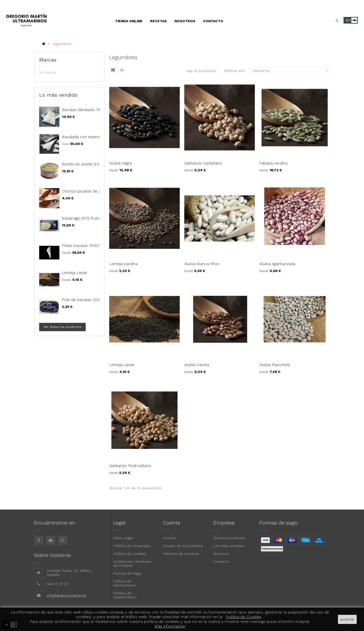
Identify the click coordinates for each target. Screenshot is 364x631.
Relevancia (291, 71)
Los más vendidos (229, 546)
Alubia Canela (197, 365)
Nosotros (221, 554)
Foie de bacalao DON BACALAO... (93, 300)
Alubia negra (120, 163)
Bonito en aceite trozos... (85, 164)
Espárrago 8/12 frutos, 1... (85, 218)
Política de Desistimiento (125, 595)
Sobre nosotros (52, 555)
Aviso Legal (123, 538)
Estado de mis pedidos (183, 546)
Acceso (169, 538)
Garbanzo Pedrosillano (130, 466)
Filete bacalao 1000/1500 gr (87, 246)
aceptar (347, 619)
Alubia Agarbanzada (277, 264)
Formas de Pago (127, 573)
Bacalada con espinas (82, 137)
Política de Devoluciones (124, 583)
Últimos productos (229, 538)
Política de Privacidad (132, 546)
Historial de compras (181, 554)
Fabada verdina (273, 163)
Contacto (221, 561)
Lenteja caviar (75, 273)
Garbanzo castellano (203, 163)
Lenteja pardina (123, 264)
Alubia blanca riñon (202, 264)
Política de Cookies (130, 554)
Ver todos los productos (62, 327)
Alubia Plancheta (275, 365)
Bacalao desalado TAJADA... (87, 110)
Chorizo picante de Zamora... (89, 191)
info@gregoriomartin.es (67, 595)
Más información (170, 626)
